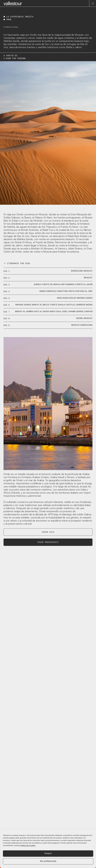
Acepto (48, 854)
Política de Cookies (28, 846)
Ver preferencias (48, 861)
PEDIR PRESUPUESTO (48, 542)
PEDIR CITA (48, 532)
